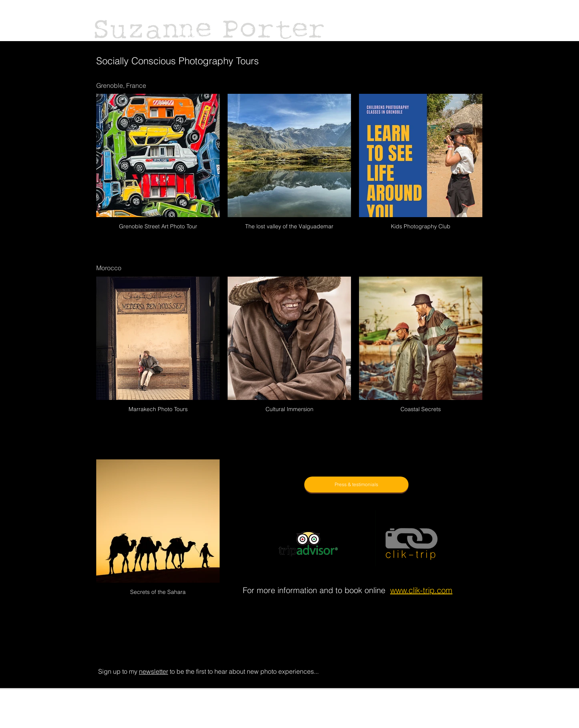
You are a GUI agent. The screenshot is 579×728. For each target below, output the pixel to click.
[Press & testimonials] (356, 485)
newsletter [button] (154, 671)
